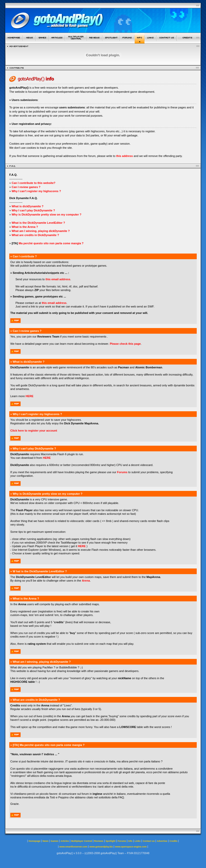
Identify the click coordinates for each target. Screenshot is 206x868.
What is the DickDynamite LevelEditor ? (38, 223)
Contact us (149, 841)
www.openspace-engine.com (131, 847)
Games (55, 841)
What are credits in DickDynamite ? (35, 235)
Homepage (35, 841)
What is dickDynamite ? (27, 206)
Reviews (99, 841)
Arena (86, 581)
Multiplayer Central (81, 841)
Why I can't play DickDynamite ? (33, 210)
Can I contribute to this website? (33, 183)
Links (138, 841)
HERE (29, 396)
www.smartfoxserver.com (73, 847)
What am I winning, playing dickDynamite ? (41, 231)
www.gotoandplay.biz (101, 847)
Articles (65, 841)
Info (130, 841)
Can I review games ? (26, 187)
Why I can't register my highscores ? (36, 191)
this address (125, 156)
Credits (173, 841)
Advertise (162, 841)
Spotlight (111, 841)
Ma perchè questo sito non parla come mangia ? (51, 243)
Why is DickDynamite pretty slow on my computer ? (46, 214)
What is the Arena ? (25, 227)
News (46, 841)
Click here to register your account (34, 431)
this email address (58, 279)
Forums (122, 472)
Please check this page (125, 344)
